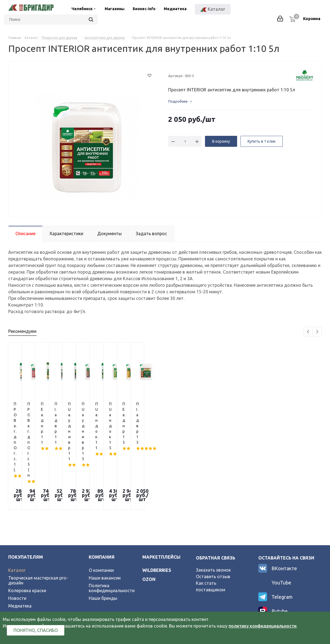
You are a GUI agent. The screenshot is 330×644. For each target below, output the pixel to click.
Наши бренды (103, 535)
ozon (149, 516)
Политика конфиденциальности (112, 525)
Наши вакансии (105, 515)
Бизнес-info (144, 9)
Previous (308, 332)
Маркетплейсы (161, 494)
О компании (101, 507)
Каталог (17, 507)
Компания (102, 494)
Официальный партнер (32, 566)
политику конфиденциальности (263, 626)
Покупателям (26, 494)
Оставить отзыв (213, 513)
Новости (17, 535)
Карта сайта (21, 558)
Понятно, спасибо (36, 630)
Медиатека (175, 9)
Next (317, 332)
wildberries (157, 507)
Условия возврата (27, 550)
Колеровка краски (27, 527)
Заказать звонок (213, 507)
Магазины (115, 9)
